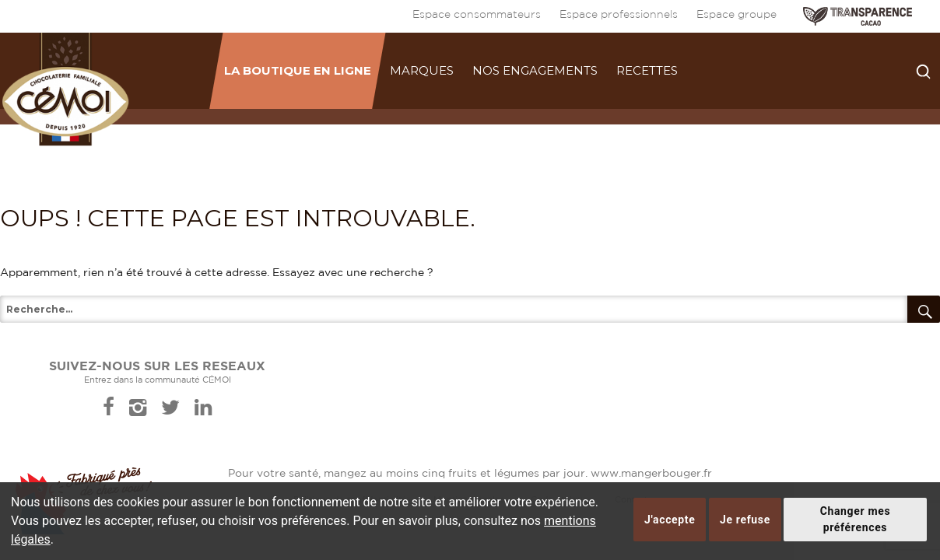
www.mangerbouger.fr (651, 474)
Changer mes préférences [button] (856, 519)
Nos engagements (535, 70)
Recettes (647, 70)
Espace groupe (737, 15)
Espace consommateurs (477, 15)
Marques (422, 70)
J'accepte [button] (670, 520)
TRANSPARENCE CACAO (858, 16)
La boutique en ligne (298, 70)
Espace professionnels (619, 15)
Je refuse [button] (745, 520)
